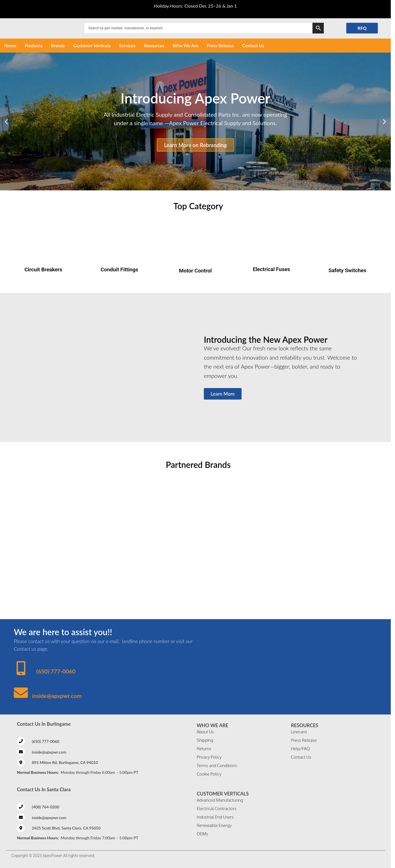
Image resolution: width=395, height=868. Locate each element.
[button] (6, 121)
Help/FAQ (300, 749)
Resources (154, 45)
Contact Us (253, 45)
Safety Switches (347, 270)
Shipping (205, 740)
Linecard (299, 732)
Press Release (220, 45)
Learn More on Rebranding (196, 145)
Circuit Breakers (43, 270)
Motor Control (195, 271)
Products (34, 45)
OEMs (202, 834)
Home (10, 45)
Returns (204, 749)
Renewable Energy (214, 825)
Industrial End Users (215, 817)
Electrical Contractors (217, 809)
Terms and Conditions (217, 766)
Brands (58, 45)
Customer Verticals (92, 45)
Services (127, 45)
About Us (205, 732)
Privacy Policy (209, 757)
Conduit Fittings (119, 270)
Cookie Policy (209, 774)
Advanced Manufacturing (220, 800)
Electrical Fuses (271, 269)
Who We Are (185, 45)
